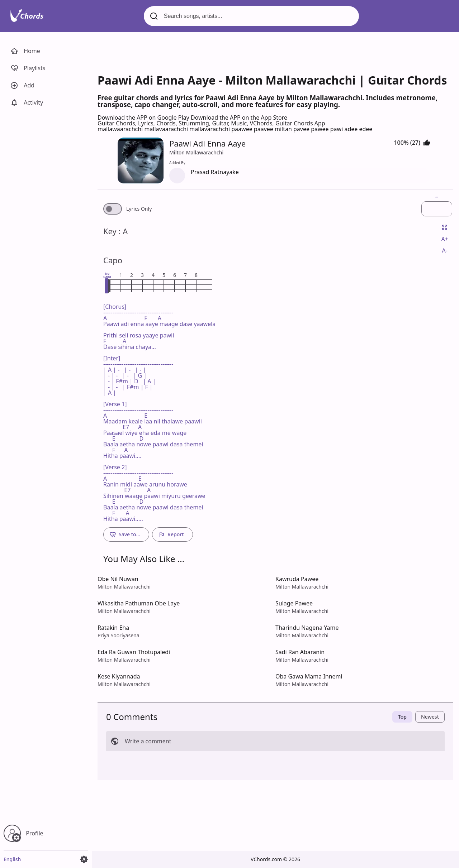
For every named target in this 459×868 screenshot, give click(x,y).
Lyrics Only (139, 209)
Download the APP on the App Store (239, 118)
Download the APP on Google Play (144, 118)
